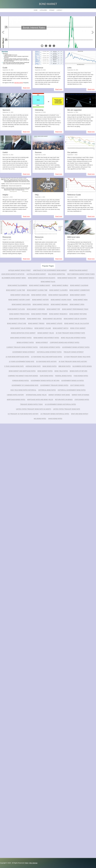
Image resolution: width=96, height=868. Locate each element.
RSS (27, 863)
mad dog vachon (19, 83)
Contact (59, 10)
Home (36, 10)
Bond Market (48, 4)
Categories (43, 10)
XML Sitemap (33, 863)
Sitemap (52, 10)
